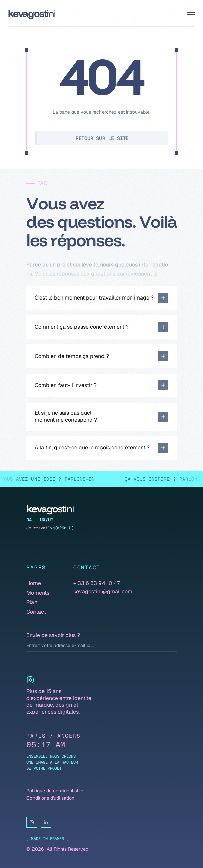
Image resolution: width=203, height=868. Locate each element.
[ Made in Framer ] (48, 839)
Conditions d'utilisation (50, 798)
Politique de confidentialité (55, 791)
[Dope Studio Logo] (32, 14)
